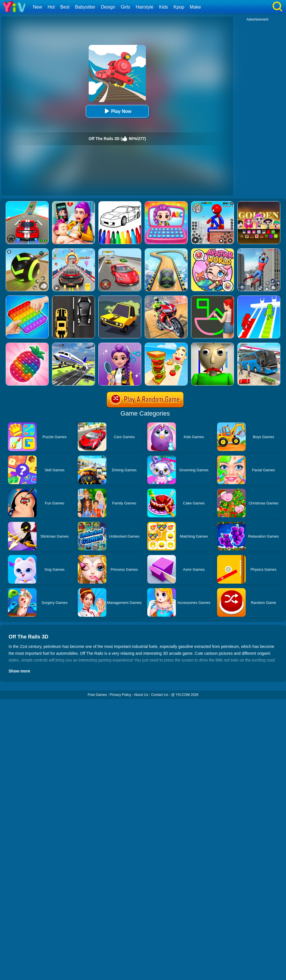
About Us (141, 695)
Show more (19, 671)
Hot (51, 7)
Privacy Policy (121, 695)
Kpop (179, 7)
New (37, 7)
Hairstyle (145, 7)
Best (65, 7)
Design (108, 7)
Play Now (117, 111)
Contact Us (160, 695)
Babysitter (85, 7)
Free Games (97, 695)
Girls (125, 7)
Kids (163, 7)
